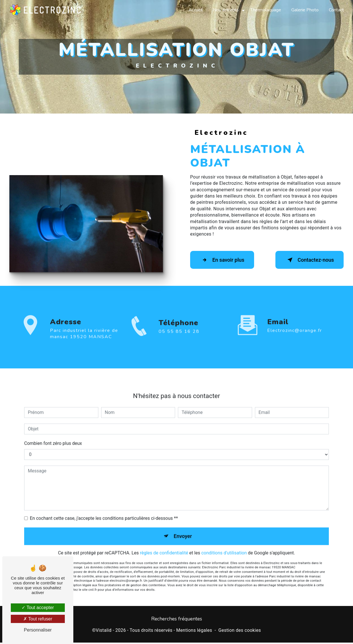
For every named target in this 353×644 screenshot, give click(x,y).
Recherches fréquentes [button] (177, 620)
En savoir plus (225, 260)
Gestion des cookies (240, 632)
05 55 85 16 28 (179, 337)
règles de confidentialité (164, 548)
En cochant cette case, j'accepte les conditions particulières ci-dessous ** (104, 512)
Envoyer (183, 531)
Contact (336, 10)
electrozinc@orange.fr (295, 324)
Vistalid (104, 632)
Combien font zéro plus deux (53, 437)
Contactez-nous (306, 260)
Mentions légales (194, 632)
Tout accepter (38, 608)
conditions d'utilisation (224, 548)
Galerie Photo (304, 10)
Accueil (195, 10)
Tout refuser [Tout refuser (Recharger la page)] (38, 619)
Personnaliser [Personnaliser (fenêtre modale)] (38, 630)
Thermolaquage (265, 10)
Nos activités (225, 10)
